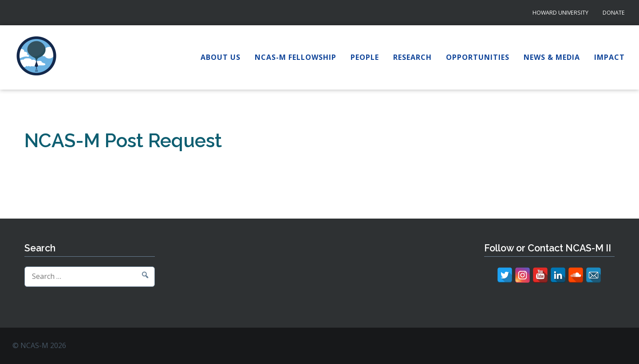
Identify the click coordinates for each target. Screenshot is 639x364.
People (365, 57)
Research (412, 57)
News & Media (552, 57)
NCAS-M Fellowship (296, 57)
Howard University (560, 13)
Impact (609, 57)
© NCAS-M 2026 (39, 345)
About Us (221, 57)
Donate (614, 13)
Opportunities (478, 57)
